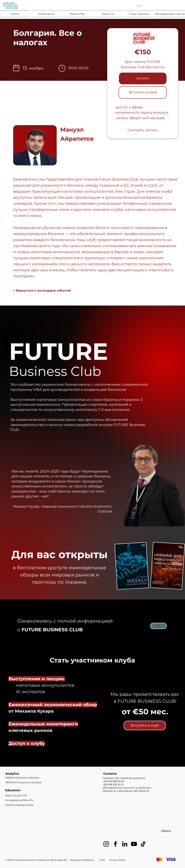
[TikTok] (143, 844)
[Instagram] (106, 844)
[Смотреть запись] (143, 130)
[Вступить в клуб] (143, 92)
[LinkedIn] (125, 844)
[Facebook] (115, 844)
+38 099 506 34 (113, 784)
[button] (46, 14)
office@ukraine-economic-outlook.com (127, 788)
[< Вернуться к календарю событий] (42, 291)
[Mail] (158, 626)
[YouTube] (134, 844)
